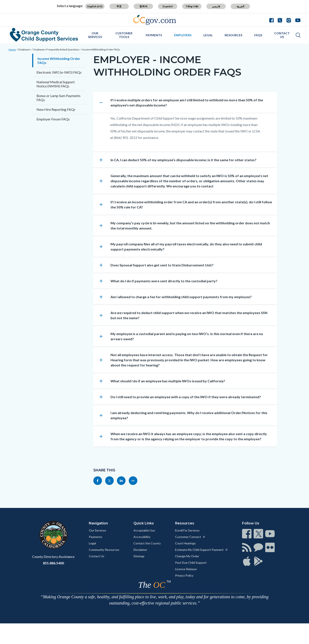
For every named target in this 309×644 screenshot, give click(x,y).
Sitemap (139, 556)
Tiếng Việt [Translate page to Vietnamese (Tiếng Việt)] (192, 6)
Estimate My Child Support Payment (201, 550)
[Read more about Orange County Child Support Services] (44, 35)
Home (12, 49)
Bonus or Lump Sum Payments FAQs (58, 98)
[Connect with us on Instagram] (289, 20)
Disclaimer (140, 550)
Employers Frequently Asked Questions (57, 49)
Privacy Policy (184, 575)
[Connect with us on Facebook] (273, 20)
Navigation (98, 523)
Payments (154, 35)
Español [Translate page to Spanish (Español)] (168, 6)
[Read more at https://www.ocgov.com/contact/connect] (247, 534)
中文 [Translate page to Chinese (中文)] (119, 6)
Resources (233, 35)
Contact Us (282, 35)
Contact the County (147, 543)
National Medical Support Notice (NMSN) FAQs (56, 84)
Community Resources (104, 550)
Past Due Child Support (191, 563)
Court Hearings (185, 543)
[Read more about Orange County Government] (155, 20)
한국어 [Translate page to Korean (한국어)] (143, 6)
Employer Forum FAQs (53, 119)
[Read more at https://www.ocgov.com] (53, 535)
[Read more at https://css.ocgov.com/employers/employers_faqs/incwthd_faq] (133, 481)
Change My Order (187, 556)
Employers (183, 35)
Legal (208, 35)
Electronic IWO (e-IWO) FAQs (59, 72)
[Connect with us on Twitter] (280, 20)
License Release (186, 569)
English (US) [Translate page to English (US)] (95, 6)
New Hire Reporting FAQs (56, 109)
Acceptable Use (144, 530)
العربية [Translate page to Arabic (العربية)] (241, 6)
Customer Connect (190, 537)
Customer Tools (124, 35)
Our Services (95, 35)
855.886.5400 (53, 563)
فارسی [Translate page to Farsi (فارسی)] (216, 6)
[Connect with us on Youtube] (297, 20)
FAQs (258, 35)
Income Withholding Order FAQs (101, 49)
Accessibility (142, 537)
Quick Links (144, 523)
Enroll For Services (187, 530)
